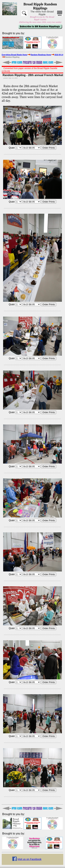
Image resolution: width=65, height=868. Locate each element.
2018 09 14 (59, 55)
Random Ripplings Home (41, 55)
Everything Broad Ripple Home (14, 55)
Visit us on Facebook (29, 859)
